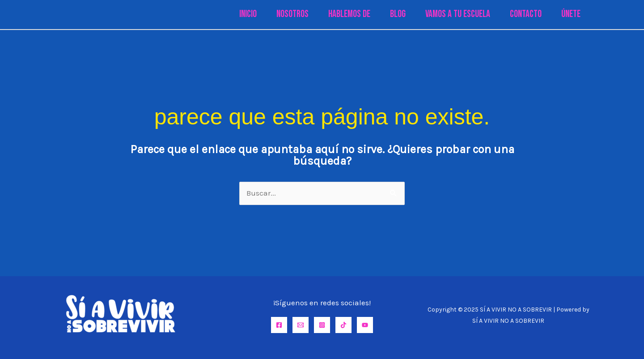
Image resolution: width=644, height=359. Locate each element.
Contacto (526, 14)
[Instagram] (322, 325)
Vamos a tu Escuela (458, 14)
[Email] (301, 325)
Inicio (248, 14)
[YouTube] (365, 325)
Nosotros (292, 14)
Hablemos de (349, 14)
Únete (571, 14)
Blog (398, 14)
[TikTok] (343, 325)
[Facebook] (279, 325)
